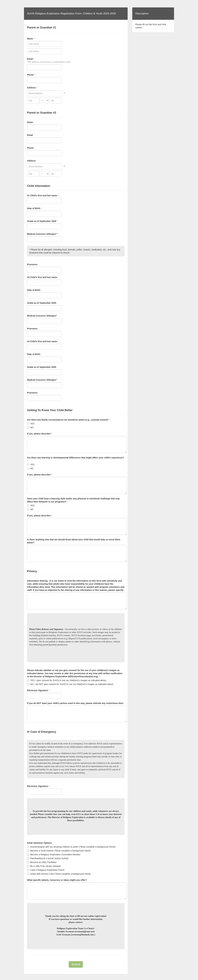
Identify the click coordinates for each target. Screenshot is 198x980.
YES (31, 424)
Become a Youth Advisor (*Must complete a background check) (59, 851)
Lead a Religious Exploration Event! (46, 870)
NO (30, 427)
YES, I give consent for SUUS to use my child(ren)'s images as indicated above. (67, 680)
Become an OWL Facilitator (42, 862)
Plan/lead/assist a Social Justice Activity (48, 858)
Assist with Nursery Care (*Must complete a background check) (59, 874)
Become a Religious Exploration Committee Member (54, 855)
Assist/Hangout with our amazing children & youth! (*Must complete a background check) (71, 847)
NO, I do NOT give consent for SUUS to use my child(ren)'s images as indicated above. (70, 684)
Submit (76, 964)
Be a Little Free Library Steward (44, 866)
